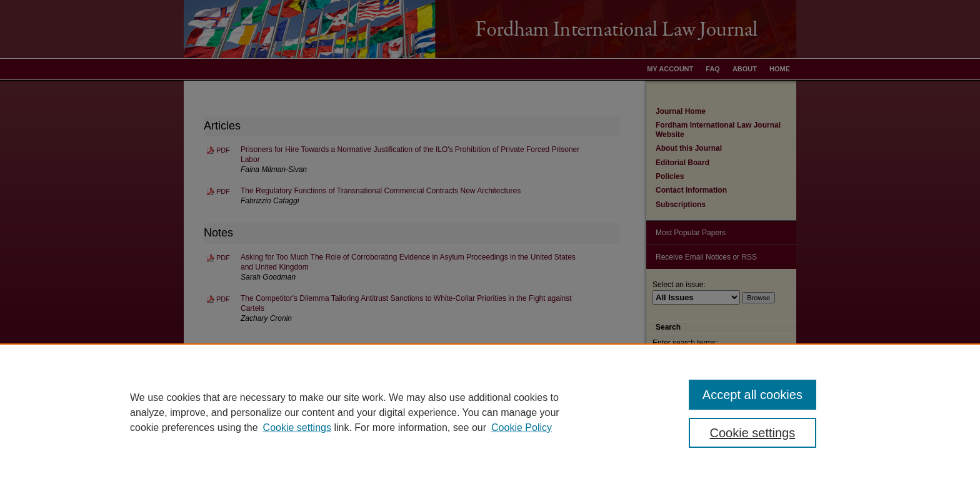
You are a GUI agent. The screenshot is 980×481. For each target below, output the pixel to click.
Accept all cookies (752, 395)
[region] (490, 412)
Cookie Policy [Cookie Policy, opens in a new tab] (522, 428)
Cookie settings (297, 428)
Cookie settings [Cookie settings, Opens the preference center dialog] (753, 433)
